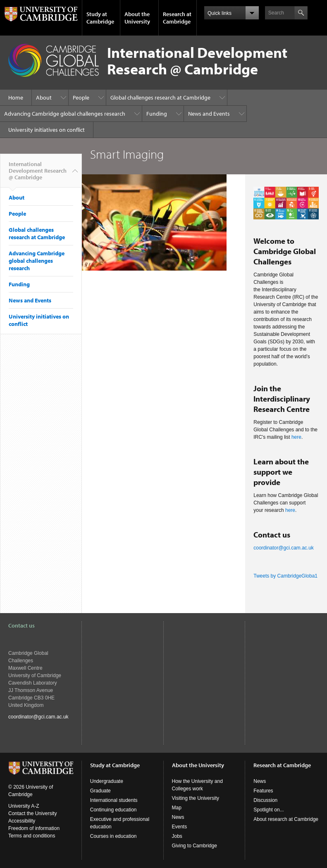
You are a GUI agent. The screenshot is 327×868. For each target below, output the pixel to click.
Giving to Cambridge (195, 846)
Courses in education (113, 836)
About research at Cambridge (286, 819)
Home (16, 98)
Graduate (100, 791)
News (178, 817)
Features (263, 791)
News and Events (209, 114)
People (81, 98)
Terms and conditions (32, 836)
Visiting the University (196, 798)
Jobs (177, 836)
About (44, 98)
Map (177, 808)
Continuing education (113, 810)
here (296, 437)
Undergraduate (107, 781)
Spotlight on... (269, 810)
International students (114, 800)
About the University (137, 18)
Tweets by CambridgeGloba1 (285, 576)
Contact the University (32, 813)
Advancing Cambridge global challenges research (65, 114)
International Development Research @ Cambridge (38, 174)
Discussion (265, 800)
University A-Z (24, 806)
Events (180, 827)
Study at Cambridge (100, 18)
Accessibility (22, 821)
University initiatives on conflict (47, 130)
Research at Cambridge (177, 18)
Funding (157, 114)
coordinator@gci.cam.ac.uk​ (284, 548)
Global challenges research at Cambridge (160, 98)
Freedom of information (34, 828)
